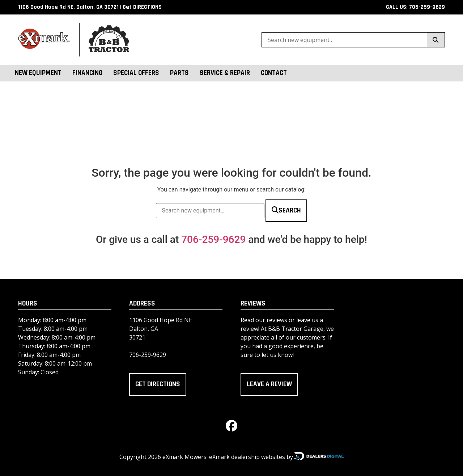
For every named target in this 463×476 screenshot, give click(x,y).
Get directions (158, 384)
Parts (179, 73)
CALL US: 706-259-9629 (415, 7)
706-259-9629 (213, 239)
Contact (274, 73)
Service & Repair (225, 73)
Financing (87, 73)
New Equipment (38, 73)
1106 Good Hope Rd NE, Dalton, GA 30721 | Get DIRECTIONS (90, 7)
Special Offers (136, 73)
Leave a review (269, 384)
